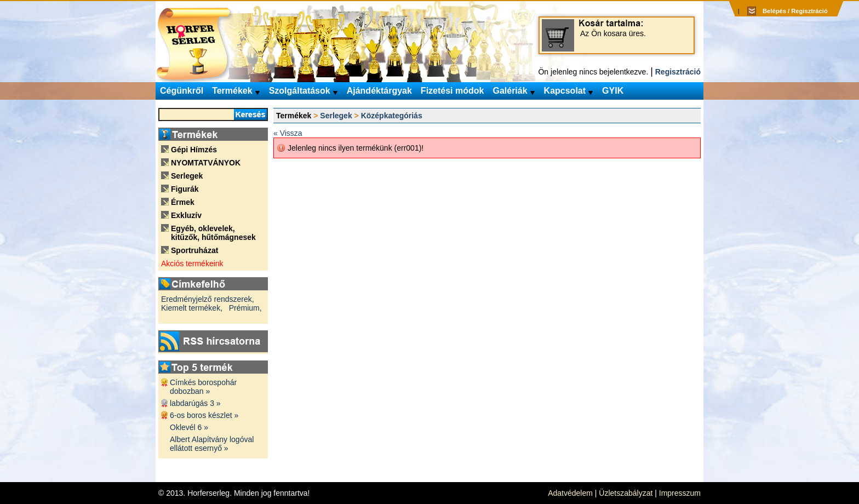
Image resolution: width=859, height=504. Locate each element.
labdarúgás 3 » (195, 403)
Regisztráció (678, 72)
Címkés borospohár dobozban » (203, 387)
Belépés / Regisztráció (795, 11)
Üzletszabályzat (626, 493)
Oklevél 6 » (189, 427)
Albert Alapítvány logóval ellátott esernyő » (212, 444)
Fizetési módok (453, 91)
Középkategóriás (392, 116)
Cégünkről (182, 91)
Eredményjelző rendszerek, (208, 299)
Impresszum (680, 493)
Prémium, (245, 308)
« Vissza (288, 133)
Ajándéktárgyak (379, 91)
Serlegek (336, 116)
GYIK (613, 91)
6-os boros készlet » (204, 415)
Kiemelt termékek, (192, 308)
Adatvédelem (570, 493)
